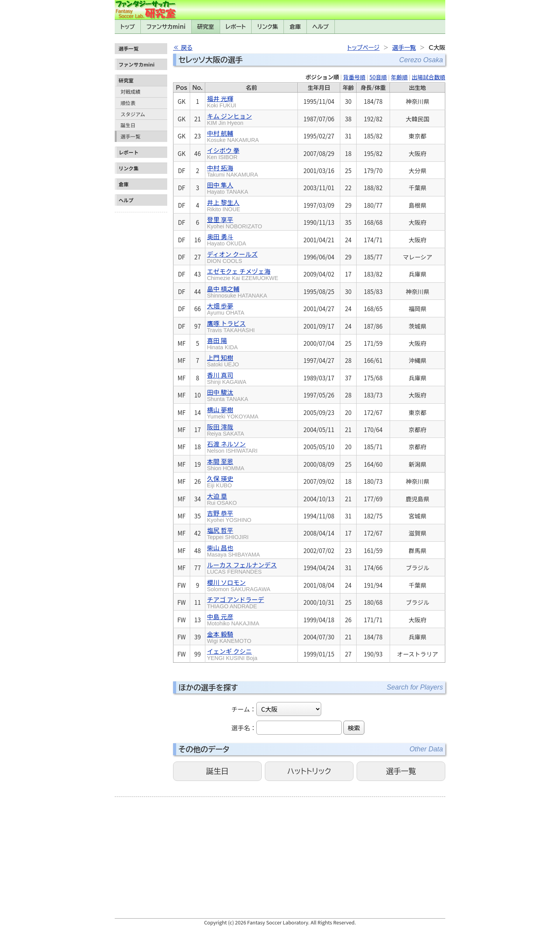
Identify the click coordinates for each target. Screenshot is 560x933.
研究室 (206, 27)
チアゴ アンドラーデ (235, 602)
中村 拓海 (232, 170)
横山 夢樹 (233, 412)
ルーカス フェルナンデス (242, 567)
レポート (236, 27)
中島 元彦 (233, 619)
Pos (182, 88)
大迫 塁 (222, 499)
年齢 (348, 88)
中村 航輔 (233, 136)
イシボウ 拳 (223, 153)
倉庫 (295, 27)
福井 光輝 (221, 101)
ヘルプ (320, 27)
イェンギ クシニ (232, 654)
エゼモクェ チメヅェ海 (242, 274)
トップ (128, 27)
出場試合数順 (429, 77)
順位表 (128, 103)
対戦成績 (130, 92)
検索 (354, 728)
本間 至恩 (226, 464)
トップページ (363, 48)
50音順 (378, 77)
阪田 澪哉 (225, 429)
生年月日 (319, 88)
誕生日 (128, 125)
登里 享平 (234, 222)
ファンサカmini (166, 27)
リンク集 (268, 27)
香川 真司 (227, 378)
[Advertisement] (141, 332)
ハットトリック (309, 771)
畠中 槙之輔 (237, 291)
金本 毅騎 (229, 637)
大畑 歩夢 (226, 308)
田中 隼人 (227, 187)
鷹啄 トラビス (231, 326)
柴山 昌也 (233, 550)
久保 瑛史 (220, 481)
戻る (187, 48)
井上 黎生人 (224, 205)
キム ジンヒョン (229, 119)
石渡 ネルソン (232, 446)
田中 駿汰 (227, 395)
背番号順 (354, 77)
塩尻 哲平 (228, 533)
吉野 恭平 (229, 516)
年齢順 (399, 77)
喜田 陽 (222, 343)
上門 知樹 (223, 360)
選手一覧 (130, 136)
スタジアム (133, 114)
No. (197, 88)
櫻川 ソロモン (239, 585)
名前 (251, 88)
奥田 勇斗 (227, 239)
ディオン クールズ (232, 257)
